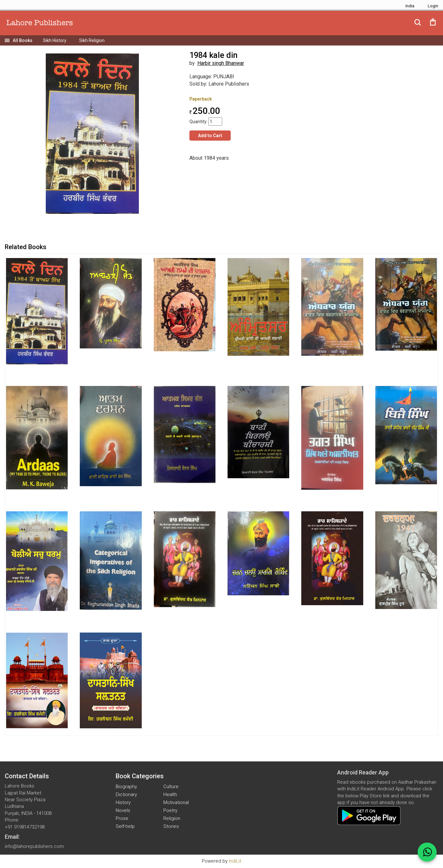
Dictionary (126, 794)
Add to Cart (210, 136)
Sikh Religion (92, 40)
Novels (123, 810)
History (123, 802)
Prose (122, 818)
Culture (171, 787)
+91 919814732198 (25, 827)
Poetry (170, 810)
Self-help (125, 826)
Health (170, 794)
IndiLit (235, 861)
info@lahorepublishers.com (34, 846)
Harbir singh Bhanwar (221, 63)
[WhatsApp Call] (427, 852)
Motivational (176, 802)
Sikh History (55, 40)
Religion (172, 818)
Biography (126, 787)
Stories (171, 826)
